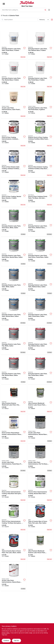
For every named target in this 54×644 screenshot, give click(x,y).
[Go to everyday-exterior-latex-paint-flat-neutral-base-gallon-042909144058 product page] (14, 370)
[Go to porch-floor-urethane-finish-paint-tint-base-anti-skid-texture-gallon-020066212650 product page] (40, 193)
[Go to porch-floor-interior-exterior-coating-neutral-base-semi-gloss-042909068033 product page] (40, 488)
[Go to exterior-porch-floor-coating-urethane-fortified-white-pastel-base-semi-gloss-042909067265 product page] (40, 134)
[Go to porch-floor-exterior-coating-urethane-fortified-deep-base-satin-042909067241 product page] (40, 163)
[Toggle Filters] (52, 20)
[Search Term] (24, 10)
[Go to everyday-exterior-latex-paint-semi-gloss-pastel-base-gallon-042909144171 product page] (40, 252)
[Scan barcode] (49, 10)
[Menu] (4, 4)
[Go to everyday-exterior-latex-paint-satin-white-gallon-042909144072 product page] (14, 281)
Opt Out (16, 641)
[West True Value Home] (27, 3)
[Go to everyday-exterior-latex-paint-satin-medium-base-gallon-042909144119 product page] (40, 281)
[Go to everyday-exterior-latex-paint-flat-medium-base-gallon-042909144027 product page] (40, 340)
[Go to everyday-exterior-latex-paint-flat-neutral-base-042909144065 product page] (14, 74)
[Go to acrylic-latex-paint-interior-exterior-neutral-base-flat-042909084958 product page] (14, 577)
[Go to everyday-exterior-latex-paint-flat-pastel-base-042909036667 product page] (40, 104)
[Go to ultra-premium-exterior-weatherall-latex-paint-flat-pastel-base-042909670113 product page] (14, 399)
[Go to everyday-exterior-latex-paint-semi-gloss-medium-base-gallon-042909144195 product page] (40, 222)
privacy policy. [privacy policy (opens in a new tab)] (6, 633)
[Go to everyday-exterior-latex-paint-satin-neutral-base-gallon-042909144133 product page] (14, 311)
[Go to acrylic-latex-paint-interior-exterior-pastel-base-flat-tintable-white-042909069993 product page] (14, 458)
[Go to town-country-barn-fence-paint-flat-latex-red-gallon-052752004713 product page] (40, 517)
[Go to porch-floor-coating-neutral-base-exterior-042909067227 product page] (14, 193)
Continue (6, 641)
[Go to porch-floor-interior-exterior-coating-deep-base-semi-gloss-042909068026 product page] (14, 488)
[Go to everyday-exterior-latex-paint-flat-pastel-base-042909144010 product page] (40, 74)
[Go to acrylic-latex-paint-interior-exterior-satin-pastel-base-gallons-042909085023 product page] (14, 104)
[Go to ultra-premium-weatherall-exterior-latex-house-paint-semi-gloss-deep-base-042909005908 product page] (40, 399)
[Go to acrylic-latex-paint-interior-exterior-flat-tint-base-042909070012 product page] (40, 458)
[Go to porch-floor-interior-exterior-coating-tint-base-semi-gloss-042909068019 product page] (14, 517)
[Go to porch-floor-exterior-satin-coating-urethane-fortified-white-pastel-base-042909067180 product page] (14, 163)
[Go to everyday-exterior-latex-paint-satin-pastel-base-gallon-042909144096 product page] (40, 311)
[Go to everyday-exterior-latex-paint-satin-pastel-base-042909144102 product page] (14, 45)
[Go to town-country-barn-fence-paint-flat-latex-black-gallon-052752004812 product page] (14, 547)
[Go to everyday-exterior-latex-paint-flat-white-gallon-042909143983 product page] (14, 340)
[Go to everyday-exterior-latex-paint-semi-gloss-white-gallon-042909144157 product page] (14, 222)
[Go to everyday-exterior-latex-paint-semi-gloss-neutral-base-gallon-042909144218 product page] (14, 252)
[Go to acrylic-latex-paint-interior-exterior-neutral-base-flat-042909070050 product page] (40, 429)
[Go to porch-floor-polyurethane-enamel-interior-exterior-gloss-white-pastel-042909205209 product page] (14, 429)
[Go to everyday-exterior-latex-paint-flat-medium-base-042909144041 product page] (40, 45)
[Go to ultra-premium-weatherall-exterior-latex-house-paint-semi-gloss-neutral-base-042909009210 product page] (40, 547)
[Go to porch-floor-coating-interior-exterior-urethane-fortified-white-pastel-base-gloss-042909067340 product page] (14, 134)
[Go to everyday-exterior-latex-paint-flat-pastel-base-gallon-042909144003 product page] (40, 370)
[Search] (45, 10)
